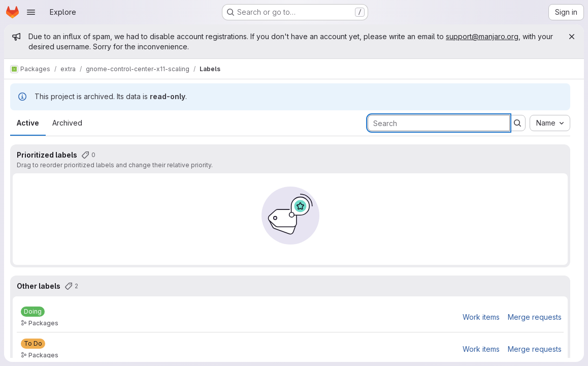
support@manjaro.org (482, 36)
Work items (481, 317)
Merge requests (535, 317)
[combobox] (550, 123)
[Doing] (33, 312)
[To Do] (33, 344)
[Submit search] (517, 123)
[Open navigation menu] (31, 12)
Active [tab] (28, 123)
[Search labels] (439, 123)
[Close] (572, 37)
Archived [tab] (67, 123)
